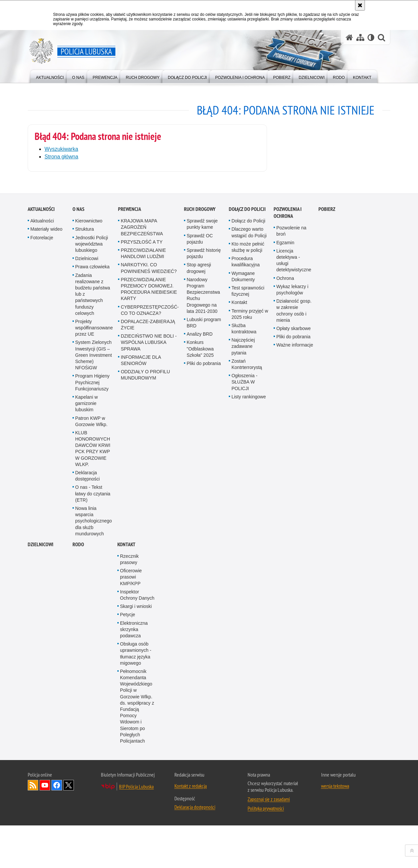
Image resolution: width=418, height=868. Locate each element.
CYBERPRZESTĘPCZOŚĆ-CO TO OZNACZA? (150, 570)
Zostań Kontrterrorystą (247, 624)
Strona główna (61, 157)
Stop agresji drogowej (199, 528)
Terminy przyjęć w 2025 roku (250, 574)
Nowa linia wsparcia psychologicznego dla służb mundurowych (93, 781)
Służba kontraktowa (244, 589)
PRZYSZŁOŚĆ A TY (142, 502)
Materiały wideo (46, 489)
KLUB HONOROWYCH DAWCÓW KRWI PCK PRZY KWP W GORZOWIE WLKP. (93, 709)
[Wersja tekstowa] (371, 37)
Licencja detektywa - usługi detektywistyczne (294, 520)
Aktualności (41, 469)
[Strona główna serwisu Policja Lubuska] (349, 37)
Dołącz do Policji (247, 469)
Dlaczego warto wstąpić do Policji (249, 493)
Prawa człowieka (92, 527)
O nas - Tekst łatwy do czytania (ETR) (93, 754)
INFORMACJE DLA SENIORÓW (141, 620)
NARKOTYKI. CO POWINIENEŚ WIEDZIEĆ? (149, 528)
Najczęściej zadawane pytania (243, 607)
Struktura (85, 489)
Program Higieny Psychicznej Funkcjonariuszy (92, 643)
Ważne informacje (295, 605)
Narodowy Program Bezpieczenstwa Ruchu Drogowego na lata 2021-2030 (203, 555)
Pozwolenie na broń (291, 491)
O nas (78, 469)
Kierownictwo (89, 481)
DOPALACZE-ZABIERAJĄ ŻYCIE (148, 585)
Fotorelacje (42, 498)
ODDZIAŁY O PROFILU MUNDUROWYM (145, 635)
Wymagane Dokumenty (243, 536)
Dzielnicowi (87, 519)
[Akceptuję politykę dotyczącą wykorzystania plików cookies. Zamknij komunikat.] (360, 5)
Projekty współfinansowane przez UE (94, 588)
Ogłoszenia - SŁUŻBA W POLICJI (244, 642)
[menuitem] (50, 76)
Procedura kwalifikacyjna (246, 522)
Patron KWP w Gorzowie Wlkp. (91, 681)
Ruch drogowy (200, 469)
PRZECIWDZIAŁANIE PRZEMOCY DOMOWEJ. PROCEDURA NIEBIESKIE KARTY (149, 549)
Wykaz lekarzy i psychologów (292, 550)
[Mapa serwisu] (360, 37)
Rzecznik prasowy (129, 819)
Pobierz (327, 469)
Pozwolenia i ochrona (288, 473)
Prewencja (130, 469)
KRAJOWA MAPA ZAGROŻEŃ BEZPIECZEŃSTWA (142, 487)
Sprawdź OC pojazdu (200, 499)
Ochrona (285, 538)
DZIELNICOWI (41, 804)
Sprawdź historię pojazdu (204, 513)
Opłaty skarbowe (293, 588)
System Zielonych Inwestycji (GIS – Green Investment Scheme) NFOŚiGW (93, 615)
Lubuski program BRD (204, 583)
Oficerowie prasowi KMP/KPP (131, 837)
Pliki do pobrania (204, 623)
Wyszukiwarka (61, 149)
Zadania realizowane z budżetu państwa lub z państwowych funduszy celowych (93, 554)
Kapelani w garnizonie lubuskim (87, 663)
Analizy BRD (200, 594)
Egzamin (285, 503)
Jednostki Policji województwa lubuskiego (92, 504)
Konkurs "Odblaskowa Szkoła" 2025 (200, 609)
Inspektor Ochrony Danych (137, 855)
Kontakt (239, 563)
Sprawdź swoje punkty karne (202, 484)
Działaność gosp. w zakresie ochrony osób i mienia (294, 571)
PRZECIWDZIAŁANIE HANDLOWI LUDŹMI (143, 513)
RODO (78, 804)
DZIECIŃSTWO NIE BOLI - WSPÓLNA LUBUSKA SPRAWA (149, 603)
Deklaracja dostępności (88, 736)
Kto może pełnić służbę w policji (248, 507)
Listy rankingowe (249, 657)
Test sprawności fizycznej (248, 551)
